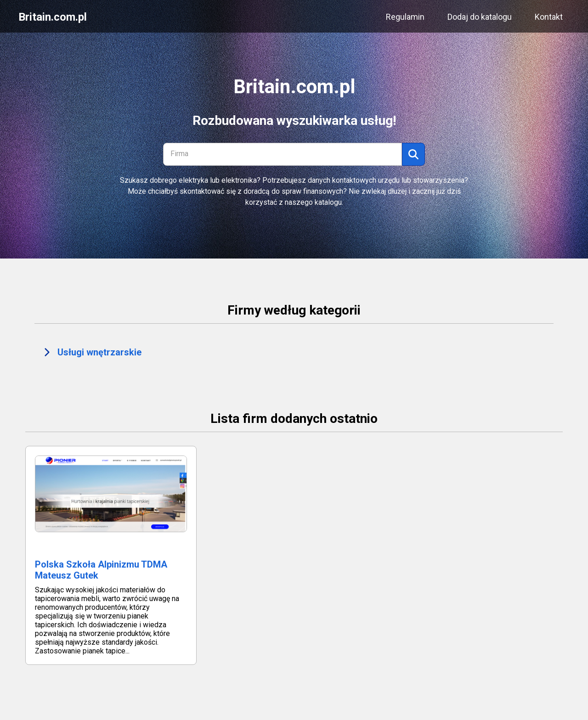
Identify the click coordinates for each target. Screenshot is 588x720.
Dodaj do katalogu (480, 17)
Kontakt (549, 17)
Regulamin (405, 17)
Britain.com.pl (53, 17)
